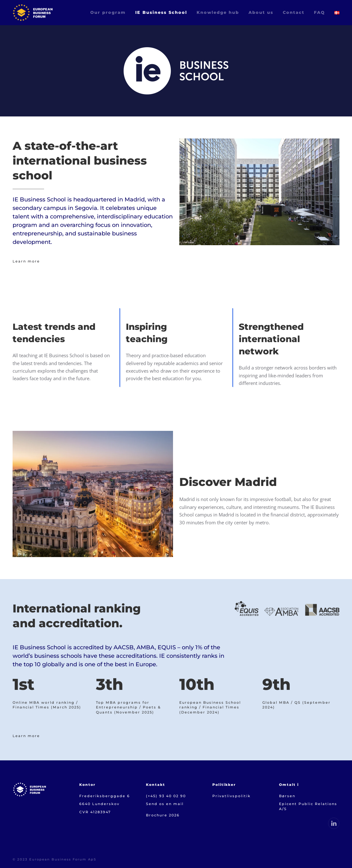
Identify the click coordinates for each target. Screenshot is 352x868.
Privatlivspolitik (232, 796)
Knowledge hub (218, 12)
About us (261, 12)
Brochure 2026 (163, 815)
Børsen (288, 796)
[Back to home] (33, 13)
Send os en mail (165, 804)
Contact (294, 12)
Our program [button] (108, 12)
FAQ (319, 12)
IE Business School (161, 12)
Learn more (26, 261)
